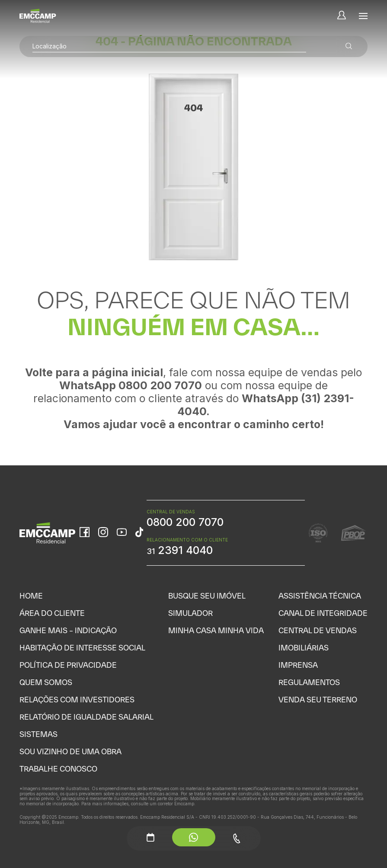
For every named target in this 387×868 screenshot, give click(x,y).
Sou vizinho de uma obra (70, 751)
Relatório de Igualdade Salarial (86, 717)
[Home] (38, 16)
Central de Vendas (318, 630)
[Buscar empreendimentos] (349, 46)
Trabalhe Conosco (58, 769)
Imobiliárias (304, 648)
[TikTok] (139, 533)
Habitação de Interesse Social (82, 648)
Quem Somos (46, 682)
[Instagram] (103, 533)
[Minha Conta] (342, 16)
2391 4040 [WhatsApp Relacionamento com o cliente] (180, 550)
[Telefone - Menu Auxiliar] (237, 838)
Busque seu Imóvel (207, 596)
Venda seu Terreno (318, 700)
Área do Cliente (52, 613)
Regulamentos (309, 682)
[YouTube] (122, 533)
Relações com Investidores (77, 700)
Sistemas (38, 734)
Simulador (190, 613)
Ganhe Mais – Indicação (68, 630)
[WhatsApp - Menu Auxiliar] (194, 837)
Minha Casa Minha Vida (216, 630)
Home (31, 596)
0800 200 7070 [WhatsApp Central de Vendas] (185, 522)
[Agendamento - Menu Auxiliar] (150, 837)
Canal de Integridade (323, 613)
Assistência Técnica (320, 596)
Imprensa (298, 665)
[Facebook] (85, 533)
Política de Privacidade (68, 665)
